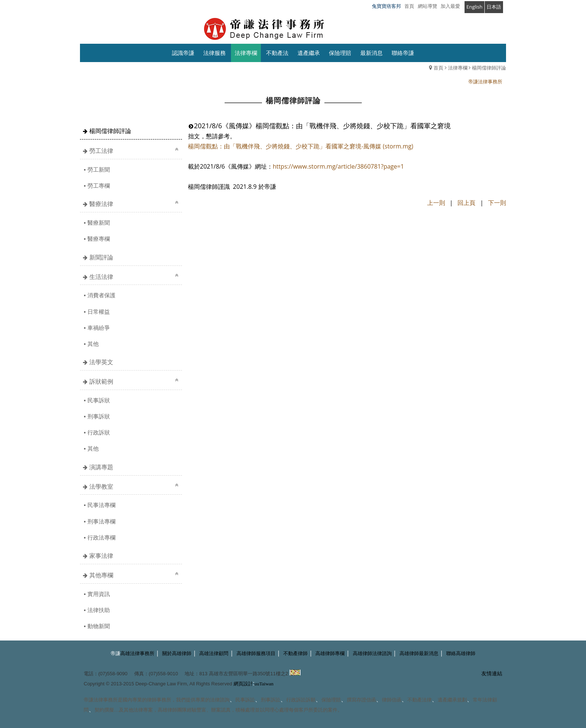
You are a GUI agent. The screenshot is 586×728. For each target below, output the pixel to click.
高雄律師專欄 (330, 653)
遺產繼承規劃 (452, 700)
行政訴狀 (99, 432)
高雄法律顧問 (214, 653)
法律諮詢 (220, 700)
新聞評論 (101, 257)
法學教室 (101, 486)
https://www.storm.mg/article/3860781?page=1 (338, 166)
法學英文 (101, 362)
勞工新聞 (99, 169)
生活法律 (101, 277)
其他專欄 (101, 575)
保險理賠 (331, 700)
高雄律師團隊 (172, 710)
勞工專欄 (99, 185)
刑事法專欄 (101, 521)
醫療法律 (101, 204)
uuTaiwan (264, 684)
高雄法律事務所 (137, 653)
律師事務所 (159, 700)
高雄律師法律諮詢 (372, 653)
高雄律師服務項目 (256, 653)
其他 (93, 344)
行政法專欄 (101, 537)
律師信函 (392, 700)
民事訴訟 (245, 700)
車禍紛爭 (99, 328)
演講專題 (101, 467)
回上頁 (466, 203)
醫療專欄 (99, 239)
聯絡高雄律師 (461, 653)
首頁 (438, 68)
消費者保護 (101, 295)
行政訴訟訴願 (301, 700)
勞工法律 (101, 151)
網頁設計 (243, 684)
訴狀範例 (101, 381)
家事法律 (101, 556)
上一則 (436, 203)
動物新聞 (99, 626)
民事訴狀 (99, 400)
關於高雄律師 (177, 653)
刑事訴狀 (99, 416)
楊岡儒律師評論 (489, 68)
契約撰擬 (104, 710)
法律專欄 (458, 68)
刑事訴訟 (271, 700)
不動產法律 (420, 700)
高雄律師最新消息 (419, 653)
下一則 (497, 203)
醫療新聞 (99, 222)
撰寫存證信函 (361, 700)
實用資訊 (99, 594)
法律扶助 (99, 610)
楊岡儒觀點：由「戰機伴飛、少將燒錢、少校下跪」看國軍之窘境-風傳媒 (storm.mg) (301, 146)
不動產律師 (295, 653)
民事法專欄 (101, 505)
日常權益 (99, 311)
